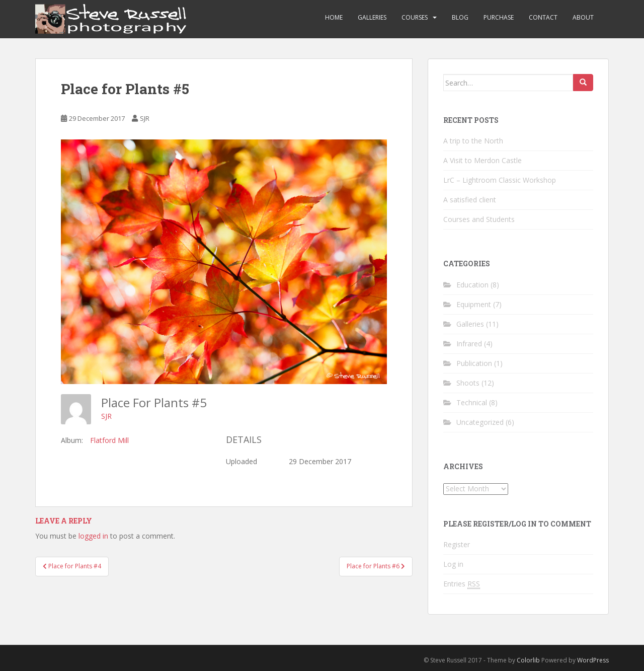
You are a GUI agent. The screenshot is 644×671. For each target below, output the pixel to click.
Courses (415, 17)
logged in (93, 536)
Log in (453, 564)
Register (457, 544)
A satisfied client (470, 200)
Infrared (469, 344)
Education (472, 285)
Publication (474, 363)
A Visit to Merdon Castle (482, 160)
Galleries (372, 17)
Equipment (474, 304)
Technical (472, 402)
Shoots (468, 383)
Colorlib (528, 660)
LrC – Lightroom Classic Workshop (500, 180)
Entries (462, 584)
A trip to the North (473, 141)
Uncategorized (480, 422)
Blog (460, 17)
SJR (145, 118)
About (583, 17)
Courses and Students (479, 219)
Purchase (499, 17)
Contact (543, 17)
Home (334, 17)
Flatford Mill (109, 440)
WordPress (593, 660)
